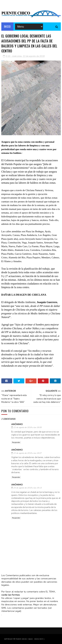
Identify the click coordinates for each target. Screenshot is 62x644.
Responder (16, 442)
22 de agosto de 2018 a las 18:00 (28, 427)
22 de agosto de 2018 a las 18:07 (28, 453)
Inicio (7, 27)
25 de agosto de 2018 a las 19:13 (28, 488)
